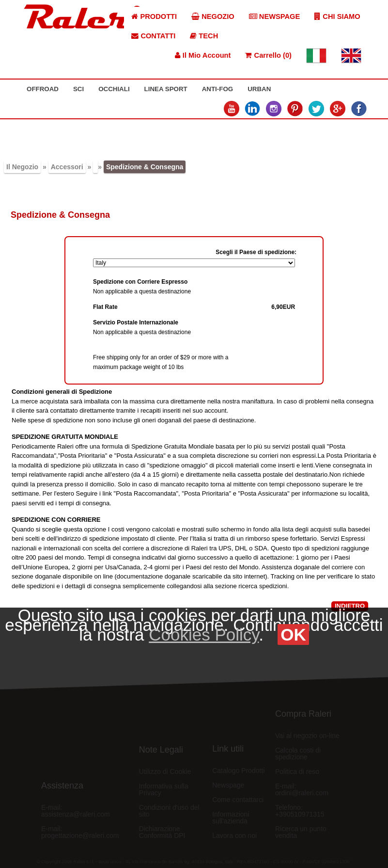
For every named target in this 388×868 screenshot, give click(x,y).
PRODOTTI (154, 16)
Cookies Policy (204, 635)
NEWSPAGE (275, 16)
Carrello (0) (268, 55)
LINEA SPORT (166, 89)
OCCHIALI (114, 89)
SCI (78, 89)
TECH (204, 36)
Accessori (67, 167)
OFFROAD (43, 89)
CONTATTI (153, 36)
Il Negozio (22, 167)
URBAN (259, 89)
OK (293, 635)
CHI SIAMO (337, 16)
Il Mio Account (203, 55)
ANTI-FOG (217, 89)
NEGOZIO (213, 16)
